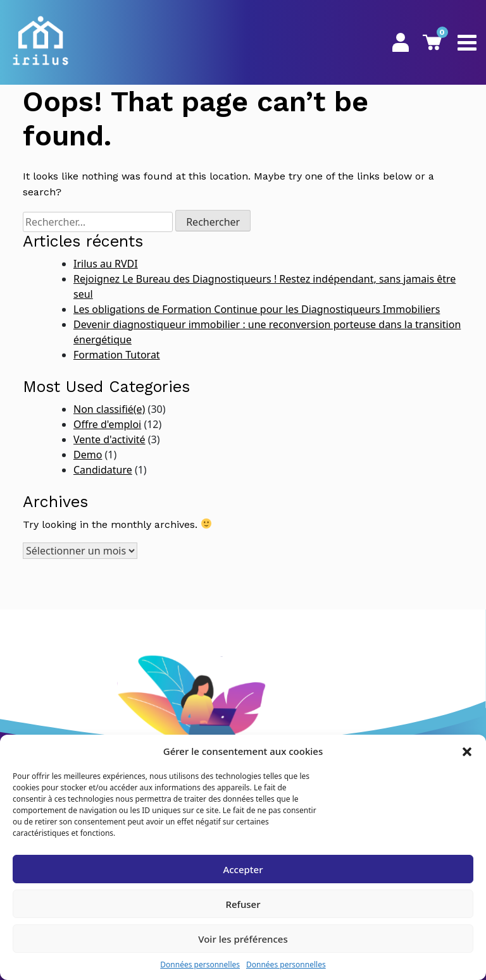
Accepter (243, 869)
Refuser (243, 904)
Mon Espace (401, 42)
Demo (88, 455)
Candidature (103, 470)
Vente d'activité (109, 439)
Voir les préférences (243, 939)
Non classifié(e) (109, 409)
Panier (432, 42)
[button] (467, 751)
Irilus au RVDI (106, 264)
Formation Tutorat (117, 355)
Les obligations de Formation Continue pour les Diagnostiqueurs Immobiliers (257, 309)
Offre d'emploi (107, 424)
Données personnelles (200, 965)
